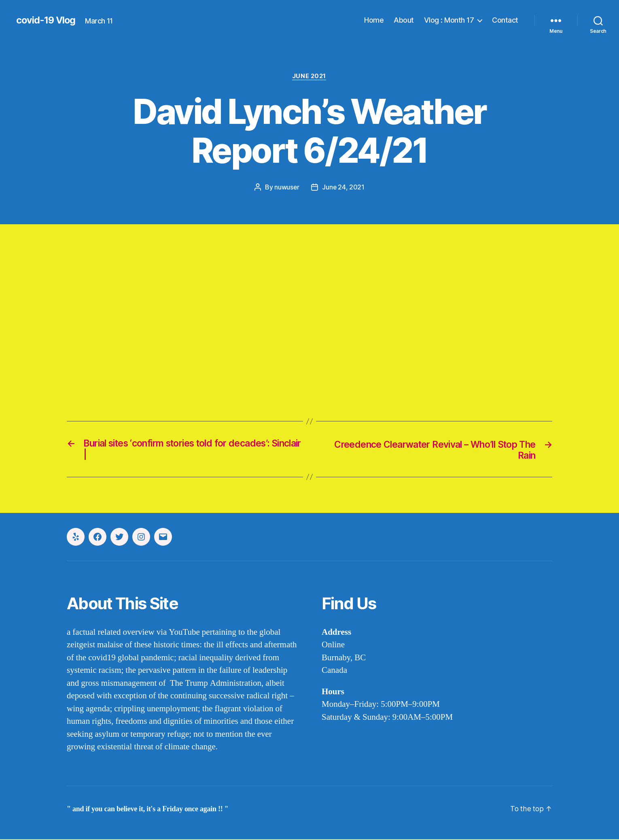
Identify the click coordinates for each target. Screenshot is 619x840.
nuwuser (286, 187)
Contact (505, 20)
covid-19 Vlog (47, 20)
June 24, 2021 (343, 187)
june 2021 (309, 77)
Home (374, 20)
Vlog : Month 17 (449, 20)
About (404, 20)
